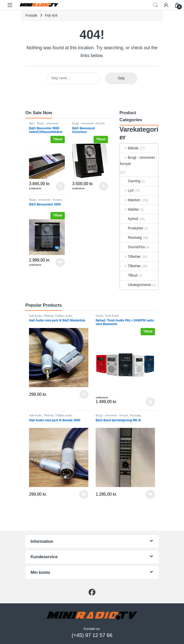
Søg (121, 78)
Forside (31, 15)
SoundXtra (132, 247)
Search (155, 5)
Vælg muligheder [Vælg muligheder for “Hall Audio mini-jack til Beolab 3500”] (84, 494)
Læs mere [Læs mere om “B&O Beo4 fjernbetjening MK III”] (150, 494)
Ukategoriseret (136, 285)
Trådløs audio (64, 316)
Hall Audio (35, 316)
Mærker (130, 200)
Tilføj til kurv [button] (60, 186)
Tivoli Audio (112, 316)
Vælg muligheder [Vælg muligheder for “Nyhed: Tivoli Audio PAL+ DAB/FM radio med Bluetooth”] (150, 402)
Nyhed (129, 219)
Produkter (132, 228)
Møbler (130, 209)
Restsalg (131, 238)
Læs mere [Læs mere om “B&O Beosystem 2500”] (60, 262)
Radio (99, 316)
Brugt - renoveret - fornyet (88, 123)
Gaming (130, 181)
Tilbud (129, 275)
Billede (129, 148)
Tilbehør (130, 257)
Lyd (127, 190)
